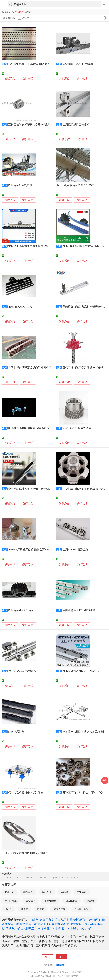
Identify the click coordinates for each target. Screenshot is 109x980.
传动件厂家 (13, 928)
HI (27, 878)
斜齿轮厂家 (63, 928)
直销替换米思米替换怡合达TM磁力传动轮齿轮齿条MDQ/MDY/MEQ (48, 125)
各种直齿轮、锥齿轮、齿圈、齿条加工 (86, 792)
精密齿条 (28, 892)
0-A (3, 878)
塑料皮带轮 (59, 909)
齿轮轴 (64, 892)
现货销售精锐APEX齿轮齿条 (79, 64)
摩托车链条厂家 (41, 920)
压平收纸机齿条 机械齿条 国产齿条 (29, 64)
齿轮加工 (47, 892)
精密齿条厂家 (28, 924)
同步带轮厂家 (78, 920)
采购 (105, 780)
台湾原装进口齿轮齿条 (76, 125)
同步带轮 (10, 892)
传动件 (8, 909)
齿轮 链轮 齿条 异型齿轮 (77, 428)
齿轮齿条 (31, 901)
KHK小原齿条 (16, 732)
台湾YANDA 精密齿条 (75, 550)
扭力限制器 (71, 901)
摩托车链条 (11, 901)
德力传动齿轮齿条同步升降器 (26, 792)
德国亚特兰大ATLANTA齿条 (79, 610)
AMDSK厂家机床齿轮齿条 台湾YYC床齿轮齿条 (36, 550)
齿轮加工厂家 (46, 924)
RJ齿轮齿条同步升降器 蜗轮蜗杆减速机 (32, 428)
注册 (62, 957)
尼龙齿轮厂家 (79, 924)
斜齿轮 (24, 909)
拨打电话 (28, 79)
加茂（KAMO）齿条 (20, 307)
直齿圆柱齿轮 (82, 909)
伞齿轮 (90, 901)
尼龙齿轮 (82, 892)
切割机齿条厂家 (81, 928)
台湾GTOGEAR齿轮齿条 (22, 671)
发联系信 (10, 79)
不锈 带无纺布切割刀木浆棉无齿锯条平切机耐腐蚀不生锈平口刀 (40, 853)
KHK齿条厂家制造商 (20, 185)
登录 (47, 957)
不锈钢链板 (50, 901)
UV (66, 878)
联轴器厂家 (62, 924)
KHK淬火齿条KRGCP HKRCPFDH (82, 671)
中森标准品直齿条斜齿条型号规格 (28, 246)
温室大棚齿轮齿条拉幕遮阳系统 (75, 185)
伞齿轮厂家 (48, 928)
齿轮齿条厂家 (60, 920)
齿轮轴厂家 (94, 920)
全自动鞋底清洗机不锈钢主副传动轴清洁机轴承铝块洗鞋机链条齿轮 (49, 489)
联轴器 (41, 909)
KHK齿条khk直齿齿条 (21, 610)
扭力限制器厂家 (31, 928)
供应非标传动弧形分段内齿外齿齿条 (30, 367)
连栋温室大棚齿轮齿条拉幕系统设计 (84, 732)
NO (45, 878)
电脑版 (61, 965)
